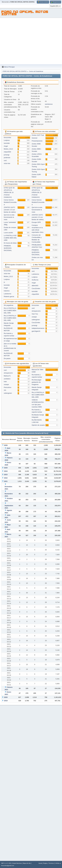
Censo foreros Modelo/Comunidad (10, 202)
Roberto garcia (9, 297)
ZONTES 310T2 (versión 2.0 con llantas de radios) (10, 210)
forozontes (7, 137)
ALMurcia (35, 280)
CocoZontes (36, 288)
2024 (6, 471)
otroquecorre (36, 311)
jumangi (7, 155)
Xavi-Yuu (35, 314)
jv (4, 282)
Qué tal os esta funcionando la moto (9, 217)
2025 (6, 468)
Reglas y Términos (48, 863)
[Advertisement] (22, 41)
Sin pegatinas (9, 305)
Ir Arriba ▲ (58, 863)
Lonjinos (7, 140)
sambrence (49, 104)
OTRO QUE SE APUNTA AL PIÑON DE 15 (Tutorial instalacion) (9, 192)
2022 (6, 478)
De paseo (7, 358)
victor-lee (7, 163)
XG (5, 390)
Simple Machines (17, 863)
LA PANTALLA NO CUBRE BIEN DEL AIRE (10, 238)
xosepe (34, 317)
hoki (5, 382)
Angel (6, 146)
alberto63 (35, 286)
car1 (5, 160)
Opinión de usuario (38, 425)
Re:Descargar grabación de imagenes (37, 382)
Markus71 (7, 376)
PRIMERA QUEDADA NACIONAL (8, 248)
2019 (6, 701)
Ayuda (40, 863)
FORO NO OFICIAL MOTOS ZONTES (25, 13)
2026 (6, 445)
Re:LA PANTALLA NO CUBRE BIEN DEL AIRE (10, 311)
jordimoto (7, 158)
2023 (6, 475)
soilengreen (36, 320)
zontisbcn (7, 379)
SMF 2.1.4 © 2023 (6, 863)
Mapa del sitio (27, 863)
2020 (6, 697)
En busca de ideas (10, 243)
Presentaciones (37, 141)
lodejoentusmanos (38, 328)
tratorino (7, 291)
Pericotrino (8, 387)
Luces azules (8, 233)
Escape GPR (36, 222)
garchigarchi (36, 331)
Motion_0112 (8, 149)
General (35, 138)
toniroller (7, 143)
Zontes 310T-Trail (38, 135)
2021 (6, 481)
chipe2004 (7, 152)
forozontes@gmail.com (8, 866)
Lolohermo (8, 294)
